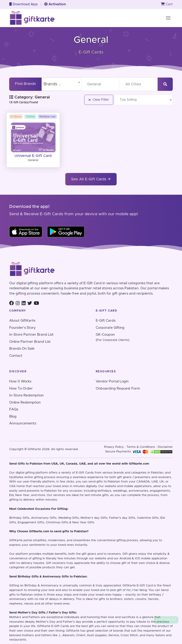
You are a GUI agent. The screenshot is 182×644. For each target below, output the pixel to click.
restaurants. (18, 640)
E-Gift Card (145, 586)
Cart (167, 4)
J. (60, 635)
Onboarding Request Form (118, 389)
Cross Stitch (129, 635)
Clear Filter (99, 100)
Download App (23, 4)
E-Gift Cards (106, 321)
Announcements (23, 423)
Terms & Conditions (141, 447)
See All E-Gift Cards (91, 179)
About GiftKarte (22, 321)
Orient (81, 635)
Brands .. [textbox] (52, 84)
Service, (114, 635)
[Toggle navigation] (168, 18)
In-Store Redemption (26, 395)
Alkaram (68, 635)
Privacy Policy (114, 447)
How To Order (21, 389)
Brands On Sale (22, 349)
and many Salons (152, 635)
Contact (16, 356)
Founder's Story (22, 328)
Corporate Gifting (110, 328)
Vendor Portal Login (112, 381)
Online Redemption (25, 403)
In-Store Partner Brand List (31, 335)
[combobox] (62, 84)
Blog (13, 417)
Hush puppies (97, 635)
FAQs (14, 409)
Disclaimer (165, 447)
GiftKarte (16, 540)
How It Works (20, 381)
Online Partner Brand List (30, 342)
